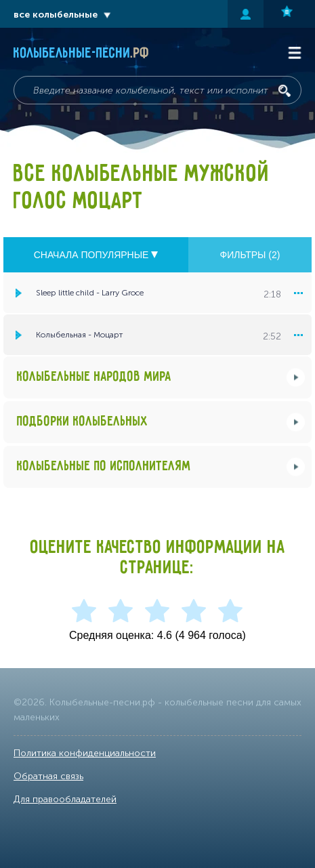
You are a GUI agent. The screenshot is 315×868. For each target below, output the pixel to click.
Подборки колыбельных (83, 422)
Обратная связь (48, 776)
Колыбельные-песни (82, 54)
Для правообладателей (65, 799)
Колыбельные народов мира (94, 377)
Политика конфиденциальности (85, 753)
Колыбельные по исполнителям (104, 467)
